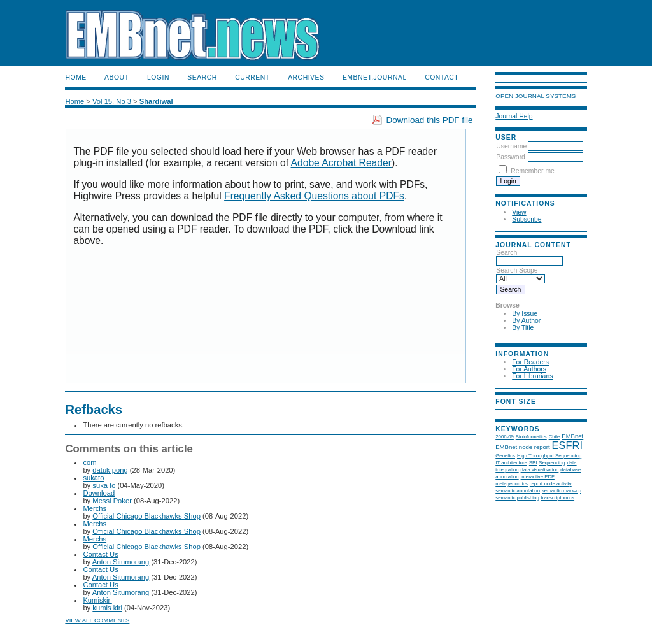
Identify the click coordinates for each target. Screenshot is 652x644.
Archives (306, 77)
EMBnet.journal (375, 77)
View (519, 212)
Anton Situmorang (121, 562)
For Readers (530, 362)
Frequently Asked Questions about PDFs (314, 196)
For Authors (529, 369)
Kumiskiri (97, 600)
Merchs (95, 508)
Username (511, 146)
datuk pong (110, 470)
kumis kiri (107, 608)
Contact (442, 77)
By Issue (525, 314)
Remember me (533, 171)
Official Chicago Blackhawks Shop (146, 516)
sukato (93, 478)
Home (75, 77)
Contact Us (100, 554)
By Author (526, 321)
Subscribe (527, 219)
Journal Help (514, 116)
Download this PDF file (430, 120)
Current (252, 77)
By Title (523, 328)
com (89, 462)
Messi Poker (112, 501)
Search (202, 77)
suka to (104, 485)
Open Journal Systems (535, 96)
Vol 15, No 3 (112, 101)
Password (511, 157)
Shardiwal (156, 101)
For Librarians (532, 376)
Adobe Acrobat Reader (341, 163)
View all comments (97, 620)
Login (158, 77)
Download (99, 493)
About (117, 77)
